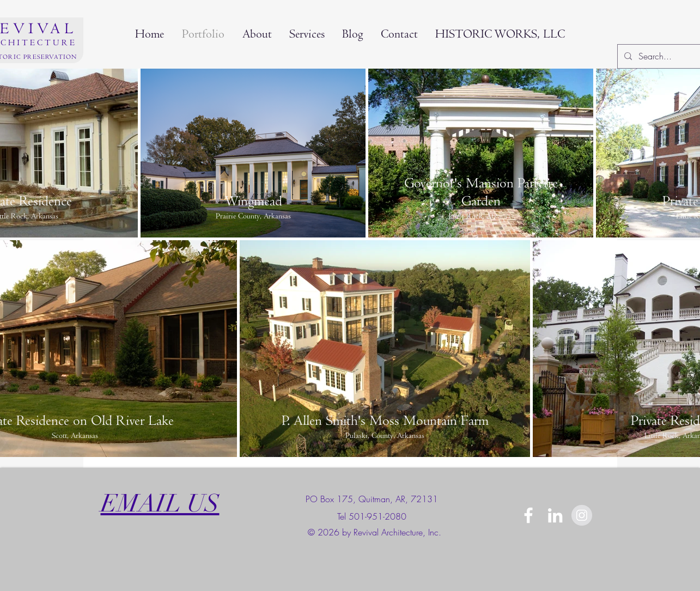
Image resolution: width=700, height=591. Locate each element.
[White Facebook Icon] (528, 515)
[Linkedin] (555, 515)
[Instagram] (582, 515)
